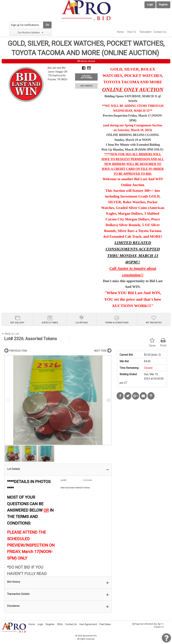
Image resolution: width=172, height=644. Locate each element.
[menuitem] (120, 32)
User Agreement (88, 624)
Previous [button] (8, 400)
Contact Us (160, 32)
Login (150, 5)
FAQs (60, 624)
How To (132, 32)
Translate (145, 32)
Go (47, 25)
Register (163, 5)
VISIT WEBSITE (86, 86)
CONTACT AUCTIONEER (86, 77)
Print (163, 343)
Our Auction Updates (30, 32)
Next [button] (108, 400)
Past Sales (105, 624)
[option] (58, 400)
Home (120, 32)
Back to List (10, 334)
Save (152, 343)
